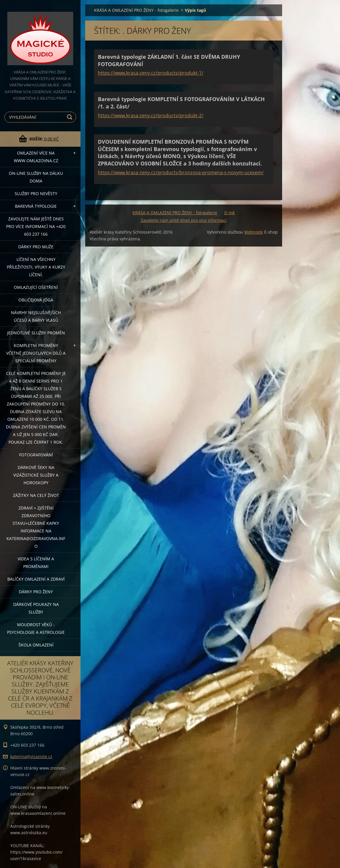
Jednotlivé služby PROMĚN (36, 333)
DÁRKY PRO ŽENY (36, 592)
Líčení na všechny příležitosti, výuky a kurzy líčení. (36, 267)
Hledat (71, 117)
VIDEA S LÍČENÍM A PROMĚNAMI (36, 563)
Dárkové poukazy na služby (36, 608)
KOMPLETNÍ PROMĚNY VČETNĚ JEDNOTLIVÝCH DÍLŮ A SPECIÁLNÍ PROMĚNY (36, 353)
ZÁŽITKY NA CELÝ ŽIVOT (36, 495)
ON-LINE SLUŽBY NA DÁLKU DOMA (36, 177)
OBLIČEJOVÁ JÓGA (36, 300)
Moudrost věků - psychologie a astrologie (36, 628)
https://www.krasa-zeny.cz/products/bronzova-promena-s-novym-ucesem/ (181, 172)
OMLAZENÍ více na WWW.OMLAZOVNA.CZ (36, 157)
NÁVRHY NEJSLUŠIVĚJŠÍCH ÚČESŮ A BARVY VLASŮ (36, 316)
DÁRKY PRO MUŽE (36, 247)
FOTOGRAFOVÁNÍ (36, 455)
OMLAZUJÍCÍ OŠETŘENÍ (36, 287)
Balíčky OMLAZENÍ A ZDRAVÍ (36, 579)
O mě (230, 213)
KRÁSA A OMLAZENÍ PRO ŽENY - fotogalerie (136, 10)
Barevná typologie (36, 206)
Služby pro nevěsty (36, 193)
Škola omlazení (36, 645)
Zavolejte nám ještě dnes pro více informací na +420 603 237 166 (36, 226)
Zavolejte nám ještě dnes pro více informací (184, 220)
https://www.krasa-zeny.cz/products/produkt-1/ (151, 73)
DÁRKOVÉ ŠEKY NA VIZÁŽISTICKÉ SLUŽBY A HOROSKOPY (36, 475)
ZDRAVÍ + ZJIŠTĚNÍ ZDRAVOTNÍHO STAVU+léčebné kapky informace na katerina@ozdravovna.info (36, 527)
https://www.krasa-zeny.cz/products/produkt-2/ (151, 115)
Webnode (254, 232)
